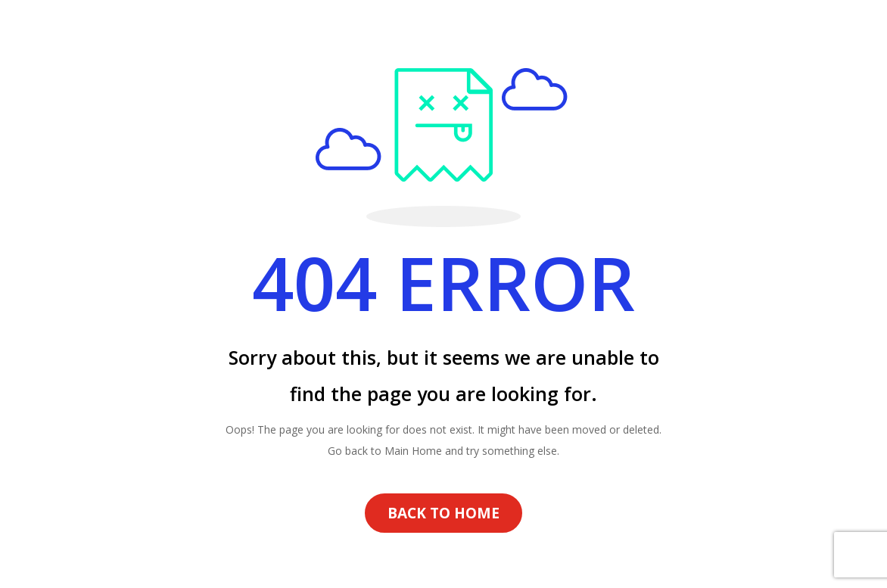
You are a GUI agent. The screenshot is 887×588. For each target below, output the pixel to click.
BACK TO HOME (443, 513)
